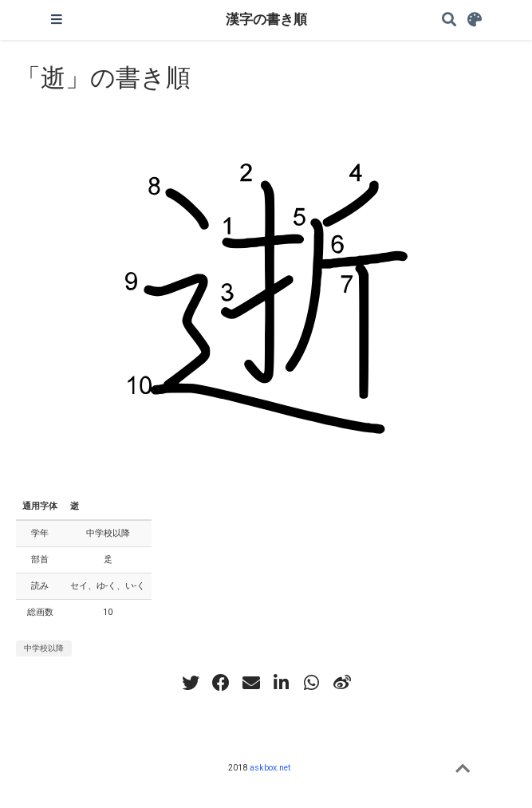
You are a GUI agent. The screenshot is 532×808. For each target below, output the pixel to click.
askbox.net (270, 768)
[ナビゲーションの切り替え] (57, 20)
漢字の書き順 (266, 20)
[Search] (449, 20)
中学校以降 (44, 648)
